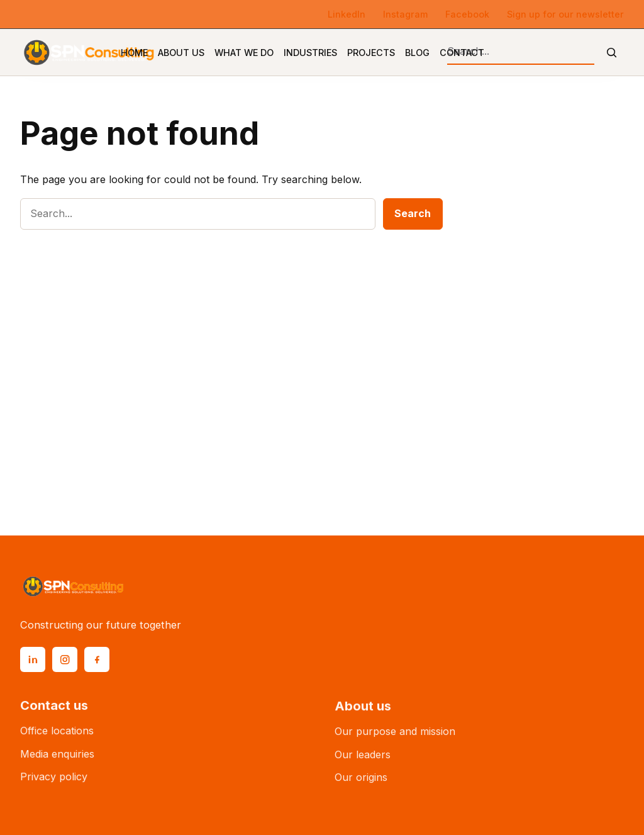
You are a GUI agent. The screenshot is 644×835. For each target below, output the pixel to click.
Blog (417, 53)
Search (413, 213)
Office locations (57, 734)
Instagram (405, 14)
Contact (462, 53)
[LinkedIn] (33, 659)
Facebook (467, 14)
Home (134, 53)
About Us (181, 53)
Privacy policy (54, 781)
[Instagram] (65, 659)
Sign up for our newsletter (565, 14)
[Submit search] (612, 53)
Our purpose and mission (395, 737)
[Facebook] (97, 659)
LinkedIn (347, 14)
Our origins (361, 784)
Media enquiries (57, 758)
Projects (371, 53)
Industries (310, 53)
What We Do (244, 53)
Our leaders (363, 761)
